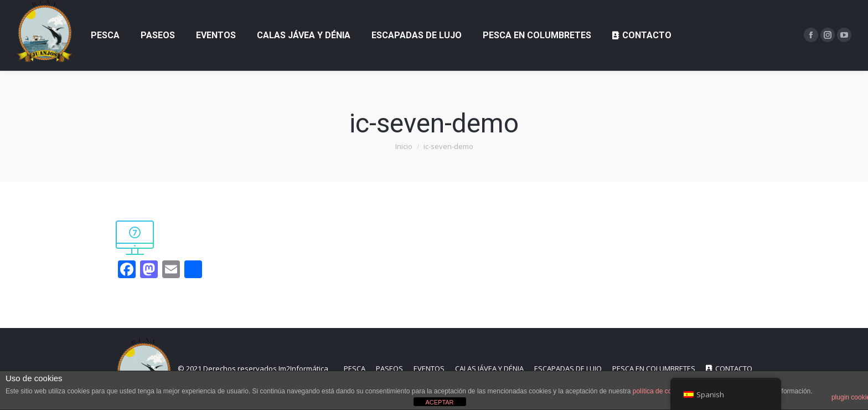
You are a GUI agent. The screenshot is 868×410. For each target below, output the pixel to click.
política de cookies (660, 391)
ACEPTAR (439, 402)
